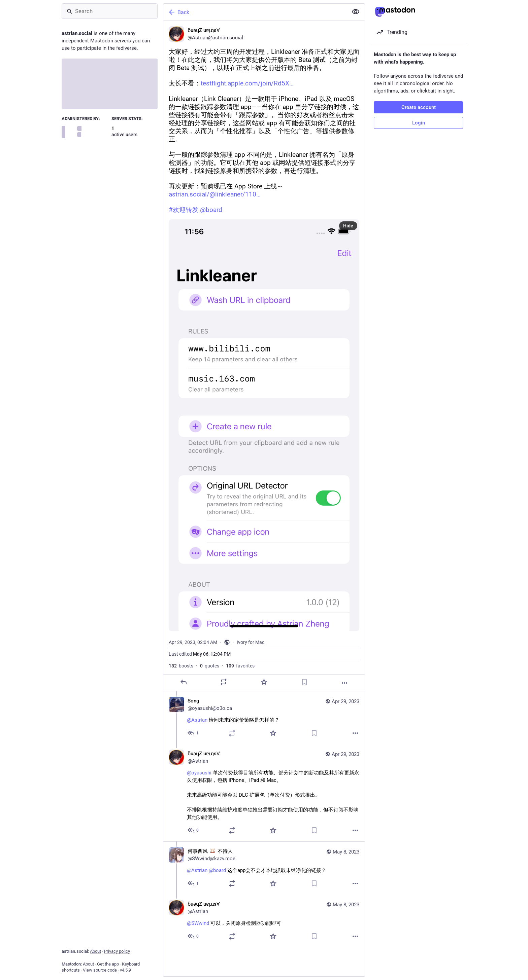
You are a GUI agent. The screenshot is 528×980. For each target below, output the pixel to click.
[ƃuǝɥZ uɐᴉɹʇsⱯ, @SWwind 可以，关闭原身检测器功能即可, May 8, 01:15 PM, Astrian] (264, 921)
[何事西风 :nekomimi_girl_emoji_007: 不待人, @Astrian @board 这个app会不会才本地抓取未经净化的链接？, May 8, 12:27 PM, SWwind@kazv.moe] (264, 868)
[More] (344, 683)
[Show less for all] (356, 12)
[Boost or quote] (224, 682)
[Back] (255, 12)
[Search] (110, 11)
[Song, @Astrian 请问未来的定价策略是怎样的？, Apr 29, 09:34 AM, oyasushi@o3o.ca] (264, 718)
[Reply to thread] (193, 733)
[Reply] (184, 682)
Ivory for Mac (251, 642)
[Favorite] (264, 682)
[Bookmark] (304, 682)
